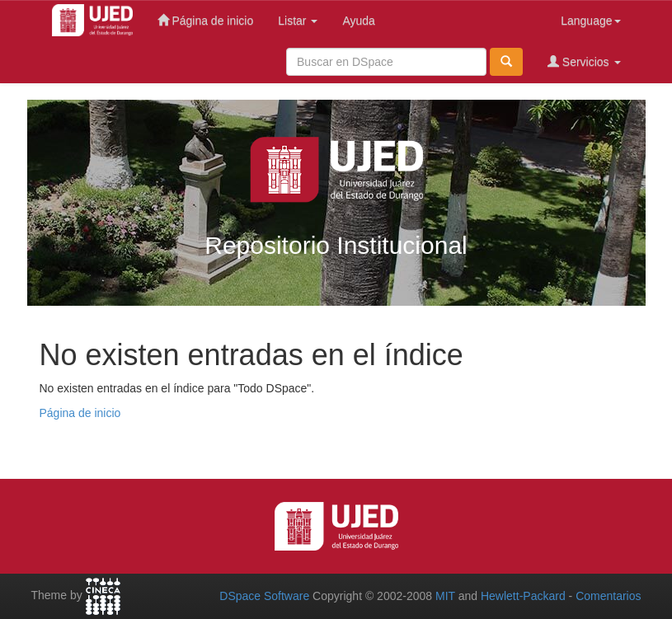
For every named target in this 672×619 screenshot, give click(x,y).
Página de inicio (206, 20)
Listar (298, 21)
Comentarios (608, 596)
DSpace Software (264, 596)
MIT (445, 596)
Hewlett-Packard (523, 596)
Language (590, 21)
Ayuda (358, 21)
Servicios (584, 61)
